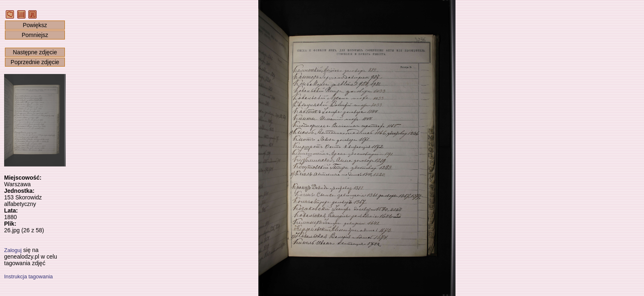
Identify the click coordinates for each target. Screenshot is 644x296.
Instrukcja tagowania (29, 276)
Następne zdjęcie (35, 52)
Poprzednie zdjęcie (35, 62)
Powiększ (35, 25)
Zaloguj (13, 250)
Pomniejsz (35, 35)
